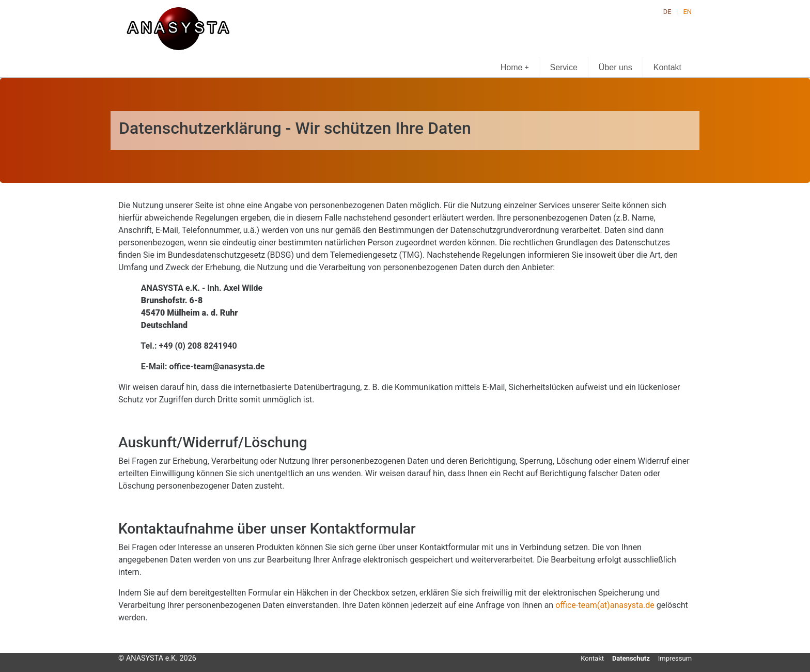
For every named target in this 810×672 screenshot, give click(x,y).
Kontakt (667, 67)
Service (563, 67)
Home (515, 67)
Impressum (675, 658)
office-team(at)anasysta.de (605, 605)
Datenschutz (631, 658)
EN (688, 12)
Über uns (616, 67)
